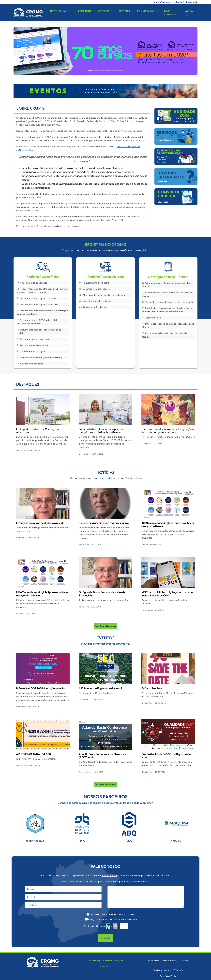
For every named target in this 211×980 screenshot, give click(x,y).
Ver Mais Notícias (106, 626)
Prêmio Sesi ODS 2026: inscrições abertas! (41, 688)
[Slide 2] (103, 70)
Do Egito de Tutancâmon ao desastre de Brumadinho (102, 594)
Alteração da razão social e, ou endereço (102, 295)
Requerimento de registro (94, 283)
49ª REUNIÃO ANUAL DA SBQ (34, 754)
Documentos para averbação (33, 339)
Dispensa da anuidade (39, 358)
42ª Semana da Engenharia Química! (100, 688)
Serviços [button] (104, 11)
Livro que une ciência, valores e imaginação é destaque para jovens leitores (168, 431)
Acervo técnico (151, 318)
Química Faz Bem (152, 688)
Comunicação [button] (146, 11)
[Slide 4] (114, 70)
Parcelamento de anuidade (32, 345)
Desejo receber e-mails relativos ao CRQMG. (113, 914)
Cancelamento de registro (95, 301)
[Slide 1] (97, 70)
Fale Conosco (170, 13)
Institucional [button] (59, 11)
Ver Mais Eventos (105, 784)
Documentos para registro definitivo (37, 298)
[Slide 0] (91, 70)
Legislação (84, 11)
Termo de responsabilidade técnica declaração (168, 302)
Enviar (106, 938)
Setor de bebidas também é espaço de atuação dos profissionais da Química (101, 431)
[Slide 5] (120, 70)
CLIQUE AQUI (110, 875)
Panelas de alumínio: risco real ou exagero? (104, 523)
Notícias (124, 11)
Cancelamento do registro (32, 351)
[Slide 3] (108, 70)
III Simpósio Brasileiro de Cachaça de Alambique (38, 431)
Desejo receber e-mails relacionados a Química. (113, 919)
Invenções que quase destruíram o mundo (40, 523)
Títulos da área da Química (32, 283)
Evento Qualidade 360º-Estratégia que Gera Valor (167, 756)
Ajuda (189, 13)
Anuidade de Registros (30, 364)
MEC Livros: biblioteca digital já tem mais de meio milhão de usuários (167, 594)
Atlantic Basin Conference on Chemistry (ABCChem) (102, 756)
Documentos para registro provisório (37, 304)
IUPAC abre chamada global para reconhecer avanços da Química (168, 525)
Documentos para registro (95, 289)
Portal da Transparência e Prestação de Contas (175, 2)
